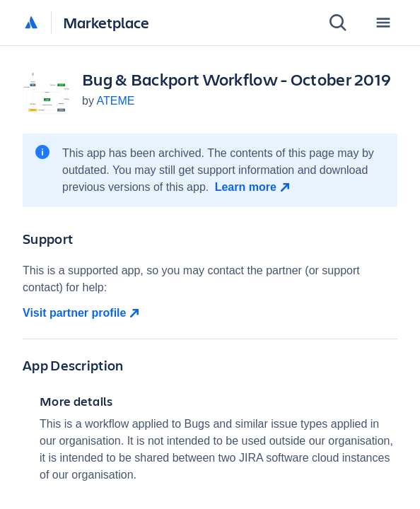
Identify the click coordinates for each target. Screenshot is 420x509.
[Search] (338, 23)
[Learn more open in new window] (254, 187)
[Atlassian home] (31, 23)
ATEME (115, 101)
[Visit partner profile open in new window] (210, 313)
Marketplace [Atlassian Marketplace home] (106, 22)
